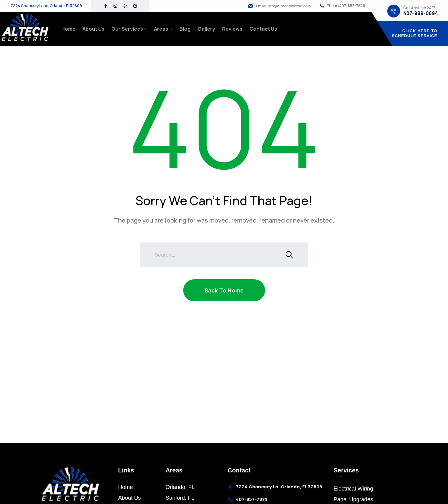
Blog (185, 29)
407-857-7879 (252, 499)
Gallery (206, 29)
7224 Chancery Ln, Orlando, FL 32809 (279, 487)
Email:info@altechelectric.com (283, 6)
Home (68, 29)
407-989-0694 (421, 13)
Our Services (127, 29)
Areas (161, 29)
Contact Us (263, 29)
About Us (93, 29)
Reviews (232, 29)
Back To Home (224, 290)
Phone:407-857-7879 (346, 6)
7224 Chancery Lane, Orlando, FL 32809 (46, 6)
